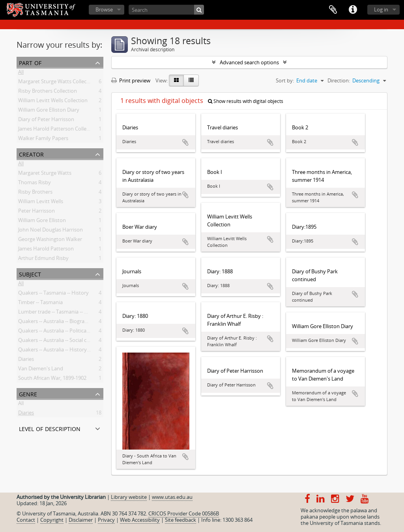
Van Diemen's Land (41, 370)
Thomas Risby (35, 184)
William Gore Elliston (42, 222)
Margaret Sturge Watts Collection (57, 83)
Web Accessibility (140, 520)
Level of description (50, 428)
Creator (31, 154)
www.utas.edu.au (172, 497)
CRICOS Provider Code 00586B (184, 513)
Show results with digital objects (246, 101)
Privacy (106, 520)
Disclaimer (81, 520)
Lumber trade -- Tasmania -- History (60, 313)
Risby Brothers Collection (48, 92)
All (21, 73)
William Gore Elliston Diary (49, 111)
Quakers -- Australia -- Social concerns (62, 342)
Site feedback (180, 520)
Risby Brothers (35, 193)
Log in (381, 9)
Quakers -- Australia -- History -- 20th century (70, 351)
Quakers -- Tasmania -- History (53, 294)
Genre (28, 393)
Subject (30, 273)
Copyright (52, 520)
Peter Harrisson (36, 212)
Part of (30, 62)
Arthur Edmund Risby (43, 259)
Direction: (339, 80)
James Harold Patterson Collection (58, 130)
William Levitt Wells (41, 203)
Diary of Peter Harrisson (46, 121)
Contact (26, 520)
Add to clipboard (185, 142)
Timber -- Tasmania (40, 304)
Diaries (26, 360)
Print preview (131, 80)
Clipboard (333, 10)
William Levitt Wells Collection (53, 102)
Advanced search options (249, 62)
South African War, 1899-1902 (52, 379)
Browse (104, 9)
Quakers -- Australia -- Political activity (62, 332)
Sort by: (285, 80)
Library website (129, 497)
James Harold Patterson (46, 250)
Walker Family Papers (43, 140)
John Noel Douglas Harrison (50, 231)
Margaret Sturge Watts (45, 174)
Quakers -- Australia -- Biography (56, 323)
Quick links (353, 10)
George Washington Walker (50, 241)
